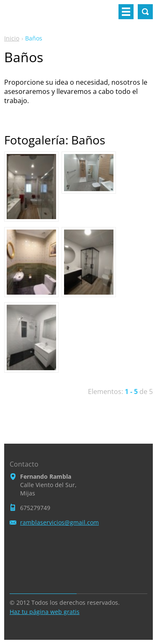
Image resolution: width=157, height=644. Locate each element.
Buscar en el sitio (145, 12)
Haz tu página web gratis (45, 612)
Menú (126, 12)
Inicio (12, 38)
